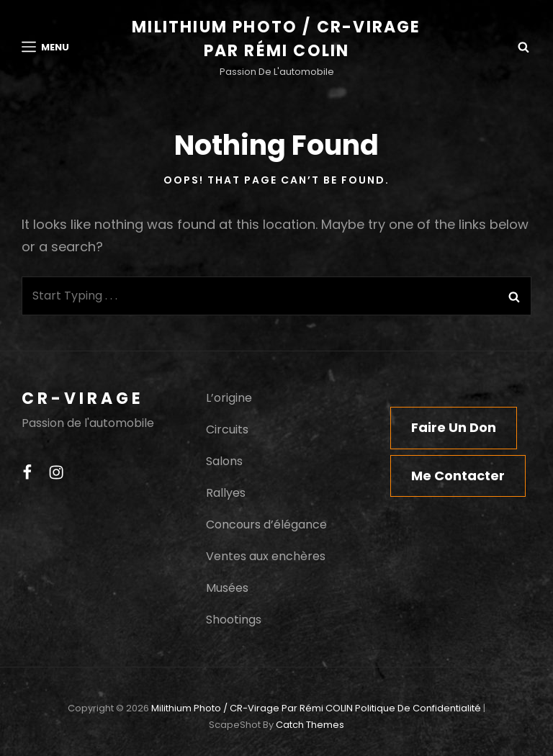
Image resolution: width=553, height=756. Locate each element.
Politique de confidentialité (418, 708)
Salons (224, 461)
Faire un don (454, 427)
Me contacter (458, 476)
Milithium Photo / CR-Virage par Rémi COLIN (252, 708)
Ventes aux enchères (266, 556)
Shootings (234, 620)
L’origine (229, 398)
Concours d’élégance (266, 525)
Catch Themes (310, 725)
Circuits (227, 429)
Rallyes (226, 493)
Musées (227, 588)
